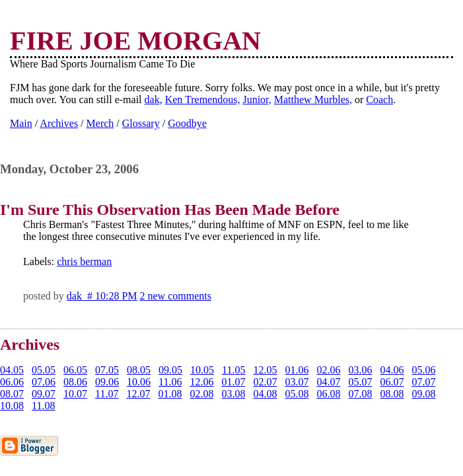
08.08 (392, 394)
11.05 (233, 370)
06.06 (12, 382)
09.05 (170, 370)
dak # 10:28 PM (102, 296)
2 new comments (176, 296)
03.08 (233, 394)
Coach (379, 99)
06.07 (392, 382)
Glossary (141, 123)
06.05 (75, 370)
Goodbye (187, 123)
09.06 (107, 382)
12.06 (201, 382)
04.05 (12, 370)
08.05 (139, 370)
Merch (100, 123)
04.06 (392, 370)
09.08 (423, 394)
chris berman (84, 261)
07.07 (423, 382)
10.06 (139, 382)
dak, (154, 99)
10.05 (202, 370)
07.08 (360, 394)
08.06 (75, 382)
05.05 (44, 370)
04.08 (265, 394)
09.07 (44, 394)
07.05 (107, 370)
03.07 (297, 382)
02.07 (265, 382)
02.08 (201, 394)
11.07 (107, 394)
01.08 (170, 394)
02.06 (328, 370)
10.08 (12, 406)
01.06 (297, 370)
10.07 (75, 394)
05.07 (360, 382)
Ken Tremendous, (203, 99)
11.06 (170, 382)
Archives (59, 123)
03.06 (360, 370)
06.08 (328, 394)
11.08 (43, 406)
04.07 (328, 382)
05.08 (297, 394)
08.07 (12, 394)
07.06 (44, 382)
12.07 (138, 394)
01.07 (233, 382)
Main (21, 123)
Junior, (257, 99)
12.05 (265, 370)
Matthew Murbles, (313, 99)
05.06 (423, 370)
